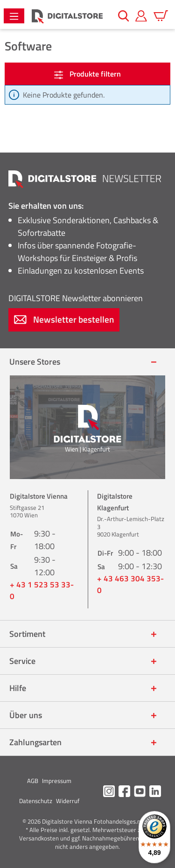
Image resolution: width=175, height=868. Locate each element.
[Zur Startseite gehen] (67, 16)
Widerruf (68, 801)
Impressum (57, 781)
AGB (33, 781)
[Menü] (14, 16)
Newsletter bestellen (64, 319)
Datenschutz (36, 801)
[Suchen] (124, 16)
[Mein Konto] (141, 16)
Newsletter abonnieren (76, 298)
